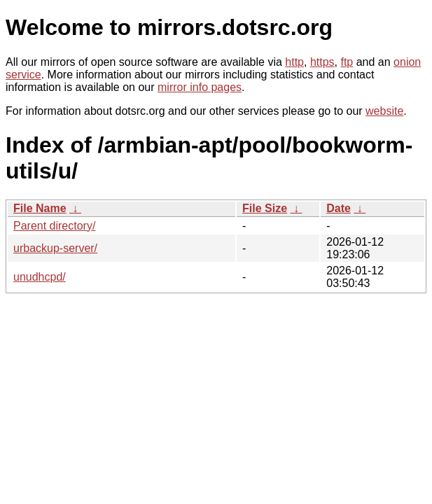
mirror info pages (200, 87)
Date (339, 208)
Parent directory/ (54, 226)
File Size (265, 208)
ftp (347, 62)
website (384, 111)
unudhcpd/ (40, 277)
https (322, 62)
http (294, 62)
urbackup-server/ (55, 248)
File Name (40, 208)
